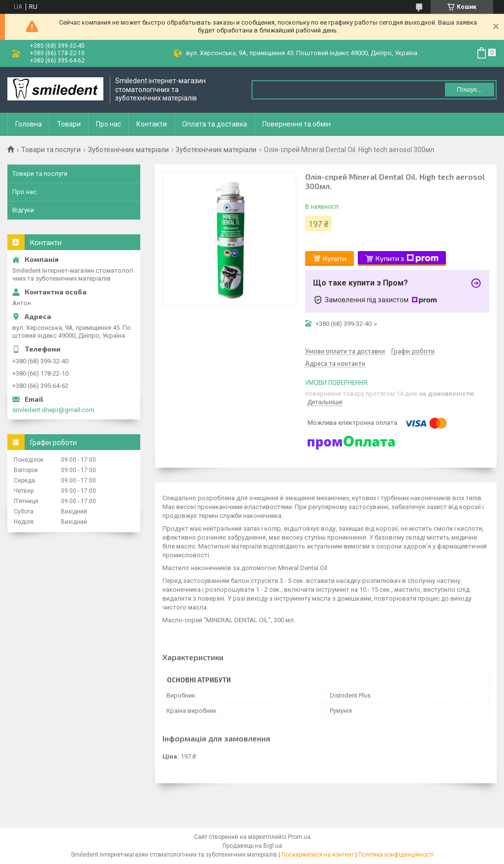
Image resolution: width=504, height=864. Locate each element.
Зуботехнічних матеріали (128, 150)
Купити (335, 258)
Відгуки (23, 210)
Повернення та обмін (297, 124)
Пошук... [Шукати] (469, 89)
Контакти (152, 124)
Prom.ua (299, 837)
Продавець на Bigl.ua (252, 846)
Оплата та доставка (215, 124)
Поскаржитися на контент (318, 855)
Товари (69, 124)
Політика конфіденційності (396, 855)
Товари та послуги (51, 150)
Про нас (109, 124)
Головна (29, 124)
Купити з (407, 258)
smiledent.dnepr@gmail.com (53, 410)
